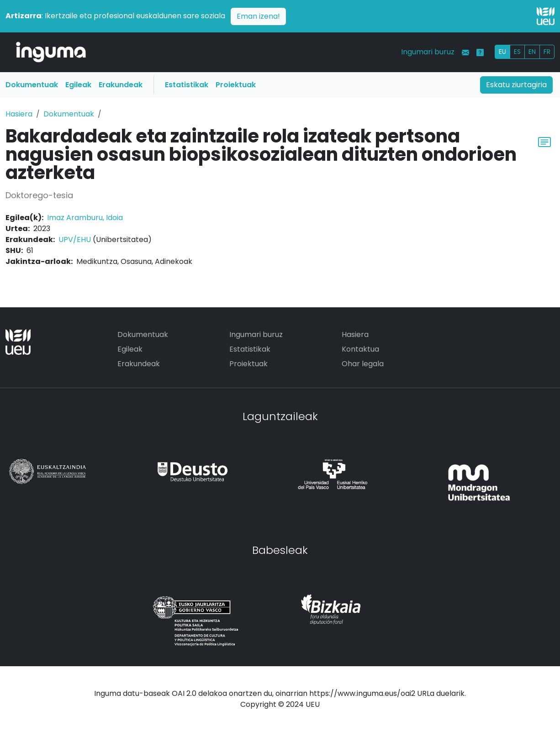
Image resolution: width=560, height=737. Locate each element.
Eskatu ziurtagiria (516, 85)
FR (547, 52)
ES (517, 52)
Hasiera (19, 114)
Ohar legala (363, 364)
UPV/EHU (75, 240)
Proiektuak (236, 85)
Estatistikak (187, 85)
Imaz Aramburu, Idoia (85, 218)
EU (502, 52)
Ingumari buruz (428, 52)
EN (532, 52)
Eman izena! (258, 16)
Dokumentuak (32, 85)
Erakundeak (121, 85)
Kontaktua (360, 349)
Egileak (78, 85)
